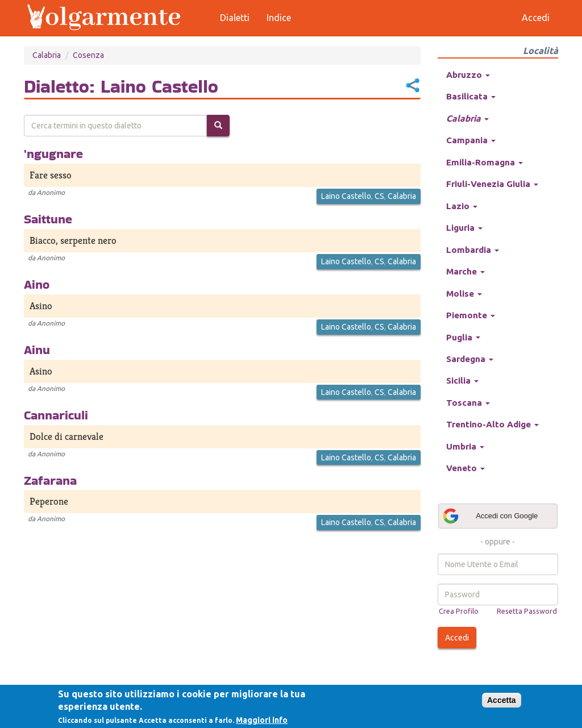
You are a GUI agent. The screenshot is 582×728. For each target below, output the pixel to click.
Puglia (463, 337)
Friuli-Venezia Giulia (492, 184)
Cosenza (88, 55)
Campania (471, 140)
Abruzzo (468, 75)
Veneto (465, 468)
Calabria (47, 55)
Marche (465, 271)
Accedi (457, 638)
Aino (37, 284)
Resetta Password (527, 611)
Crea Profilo (459, 611)
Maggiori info (262, 720)
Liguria (464, 228)
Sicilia (462, 380)
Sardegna (470, 359)
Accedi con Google (490, 516)
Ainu (37, 350)
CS (379, 196)
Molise (464, 294)
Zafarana (50, 480)
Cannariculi (56, 415)
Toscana (468, 403)
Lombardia (473, 250)
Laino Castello (346, 196)
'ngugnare (53, 153)
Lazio (462, 206)
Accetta (502, 700)
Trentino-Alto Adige (492, 424)
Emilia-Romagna (485, 162)
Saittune (48, 219)
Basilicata (471, 96)
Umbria (465, 446)
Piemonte (471, 315)
